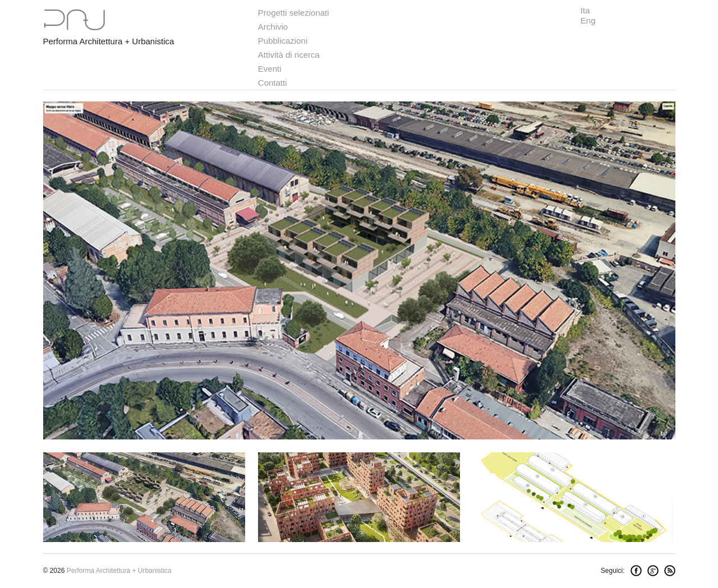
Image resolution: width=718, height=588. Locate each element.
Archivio (273, 27)
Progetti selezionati (294, 13)
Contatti (273, 83)
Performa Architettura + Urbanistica (109, 41)
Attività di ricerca (289, 55)
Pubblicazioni (283, 41)
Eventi (270, 69)
